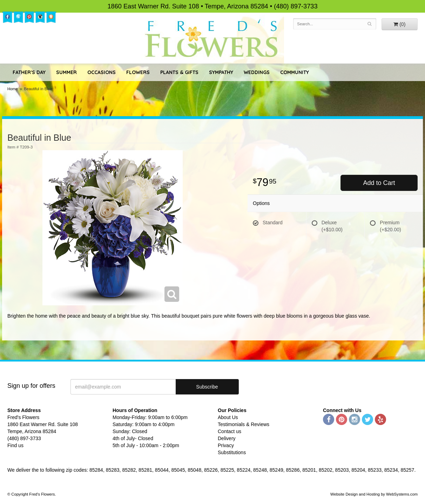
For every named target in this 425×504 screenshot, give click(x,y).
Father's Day (29, 72)
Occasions (102, 72)
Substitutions (232, 452)
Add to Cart (379, 183)
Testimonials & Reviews (244, 424)
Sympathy (221, 72)
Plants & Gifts (179, 72)
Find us (15, 445)
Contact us (230, 431)
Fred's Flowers (213, 39)
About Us (228, 417)
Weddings (257, 72)
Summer (66, 72)
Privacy (226, 445)
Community (295, 72)
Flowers (138, 72)
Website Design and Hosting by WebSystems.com (374, 494)
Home (13, 89)
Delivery (227, 438)
